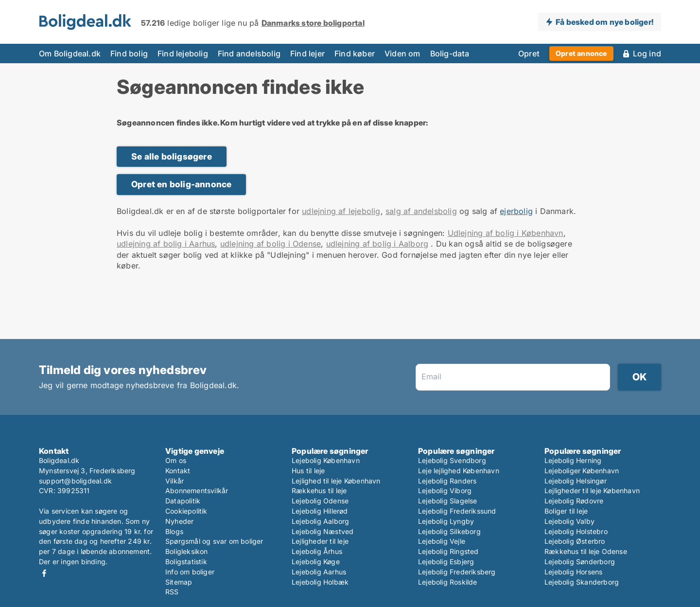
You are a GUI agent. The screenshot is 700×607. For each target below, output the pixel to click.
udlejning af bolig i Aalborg (377, 244)
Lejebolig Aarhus (319, 572)
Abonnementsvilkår (197, 491)
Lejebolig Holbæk (320, 582)
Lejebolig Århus (317, 551)
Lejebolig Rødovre (574, 501)
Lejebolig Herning (573, 460)
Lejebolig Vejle (442, 541)
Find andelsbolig (249, 54)
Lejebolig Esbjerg (446, 562)
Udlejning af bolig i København (506, 233)
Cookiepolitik (186, 511)
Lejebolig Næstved (323, 531)
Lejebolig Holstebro (576, 531)
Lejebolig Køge (316, 562)
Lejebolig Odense (320, 501)
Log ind (647, 54)
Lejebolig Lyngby (446, 521)
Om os (176, 460)
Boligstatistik (186, 562)
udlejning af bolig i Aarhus (166, 244)
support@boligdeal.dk (75, 481)
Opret (529, 54)
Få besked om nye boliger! (604, 22)
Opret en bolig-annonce (181, 184)
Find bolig (129, 54)
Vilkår (175, 481)
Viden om (402, 54)
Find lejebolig (183, 54)
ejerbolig (516, 211)
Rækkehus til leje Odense (586, 551)
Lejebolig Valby (569, 521)
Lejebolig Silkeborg (449, 531)
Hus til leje (308, 471)
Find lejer (307, 54)
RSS (172, 592)
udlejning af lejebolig (341, 211)
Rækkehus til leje (319, 491)
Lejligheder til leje (320, 541)
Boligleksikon (187, 551)
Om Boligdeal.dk (70, 54)
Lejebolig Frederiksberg (457, 572)
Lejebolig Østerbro (575, 541)
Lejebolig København (326, 460)
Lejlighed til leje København (336, 481)
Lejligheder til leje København (592, 491)
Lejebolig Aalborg (320, 521)
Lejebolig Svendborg (452, 460)
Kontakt (178, 471)
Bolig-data (450, 54)
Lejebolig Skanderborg (582, 582)
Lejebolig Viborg (445, 491)
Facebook (44, 573)
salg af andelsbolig (421, 211)
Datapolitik (183, 501)
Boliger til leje (566, 511)
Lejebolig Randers (447, 481)
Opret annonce (581, 53)
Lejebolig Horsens (573, 572)
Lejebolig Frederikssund (457, 511)
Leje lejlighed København (459, 471)
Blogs (174, 531)
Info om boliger (190, 572)
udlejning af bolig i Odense (271, 244)
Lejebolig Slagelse (448, 501)
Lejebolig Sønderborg (580, 562)
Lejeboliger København (582, 471)
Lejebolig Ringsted (448, 551)
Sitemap (179, 582)
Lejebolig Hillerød (320, 511)
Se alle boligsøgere (172, 156)
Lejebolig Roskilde (448, 582)
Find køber (355, 54)
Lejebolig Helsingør (576, 481)
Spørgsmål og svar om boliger (214, 541)
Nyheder (179, 521)
